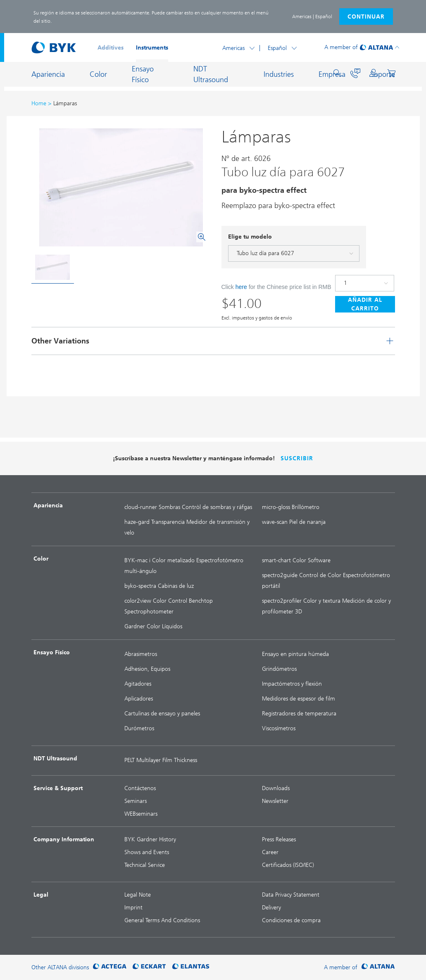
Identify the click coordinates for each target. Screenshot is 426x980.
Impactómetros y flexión (292, 684)
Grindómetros (279, 669)
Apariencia (48, 74)
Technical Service (145, 865)
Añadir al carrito (365, 304)
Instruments (152, 48)
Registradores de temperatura (299, 714)
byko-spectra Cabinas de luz (159, 586)
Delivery (271, 908)
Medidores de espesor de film (299, 699)
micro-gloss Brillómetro (291, 507)
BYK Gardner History (150, 839)
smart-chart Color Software (296, 560)
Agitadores (138, 684)
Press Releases (279, 839)
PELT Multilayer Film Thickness (161, 760)
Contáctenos (140, 788)
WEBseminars (141, 814)
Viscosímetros (279, 728)
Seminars (136, 801)
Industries (279, 74)
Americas (233, 48)
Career (270, 852)
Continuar (366, 17)
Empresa (332, 74)
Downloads (276, 788)
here (241, 287)
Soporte (383, 74)
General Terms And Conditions (162, 920)
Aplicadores (139, 699)
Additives (111, 48)
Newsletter (275, 801)
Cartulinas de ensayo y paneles (162, 714)
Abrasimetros (141, 654)
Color (98, 74)
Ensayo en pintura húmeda (295, 654)
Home (39, 103)
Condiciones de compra (291, 920)
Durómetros (139, 728)
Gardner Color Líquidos (153, 626)
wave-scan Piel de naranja (294, 522)
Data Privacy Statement (291, 895)
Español (277, 48)
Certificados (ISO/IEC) (288, 865)
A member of (341, 47)
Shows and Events (147, 852)
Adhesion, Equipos (147, 669)
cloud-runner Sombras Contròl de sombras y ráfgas (188, 507)
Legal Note (138, 895)
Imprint (133, 908)
